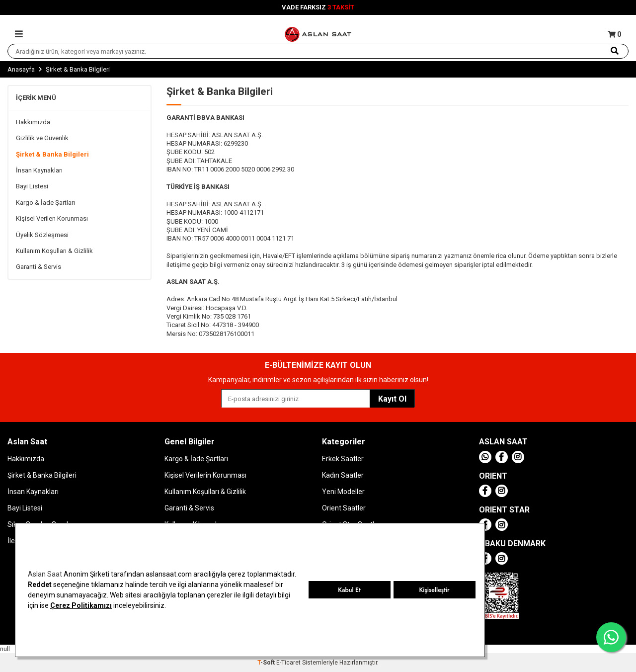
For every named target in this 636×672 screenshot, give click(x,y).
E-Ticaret (288, 663)
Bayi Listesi (32, 186)
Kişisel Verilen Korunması (52, 218)
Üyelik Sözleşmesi (42, 235)
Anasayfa (21, 69)
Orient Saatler (344, 508)
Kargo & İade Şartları (45, 203)
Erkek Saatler (343, 459)
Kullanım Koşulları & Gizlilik (54, 251)
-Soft (267, 663)
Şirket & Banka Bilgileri (52, 154)
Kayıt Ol (392, 399)
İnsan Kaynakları (39, 170)
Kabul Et (349, 590)
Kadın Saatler (343, 475)
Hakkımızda (33, 122)
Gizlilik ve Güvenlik (42, 138)
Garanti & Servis (39, 267)
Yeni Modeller (343, 492)
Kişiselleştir (434, 590)
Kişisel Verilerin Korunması (205, 475)
